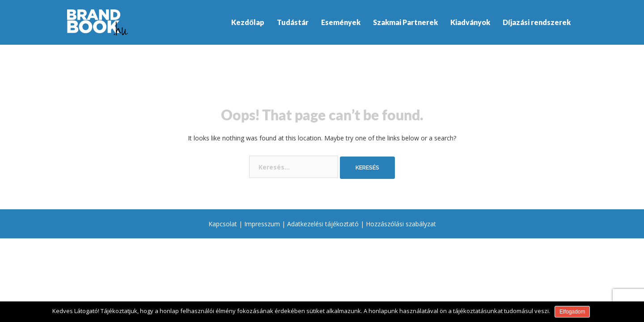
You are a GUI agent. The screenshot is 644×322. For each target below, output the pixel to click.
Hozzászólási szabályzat (401, 224)
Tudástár (293, 22)
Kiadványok (470, 22)
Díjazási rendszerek (537, 22)
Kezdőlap (248, 22)
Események (341, 22)
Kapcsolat (223, 224)
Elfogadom (572, 312)
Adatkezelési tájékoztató (323, 224)
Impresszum (262, 224)
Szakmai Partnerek (405, 22)
